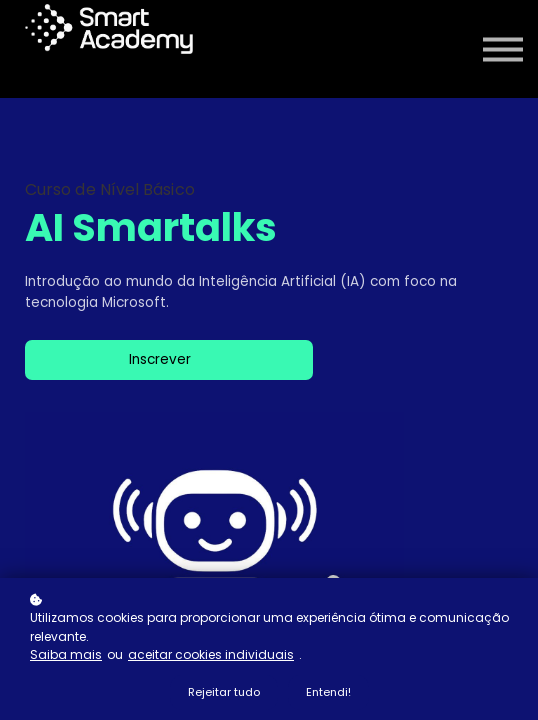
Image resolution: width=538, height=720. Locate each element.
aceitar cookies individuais (211, 654)
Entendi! (328, 692)
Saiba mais (66, 654)
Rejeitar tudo (224, 692)
